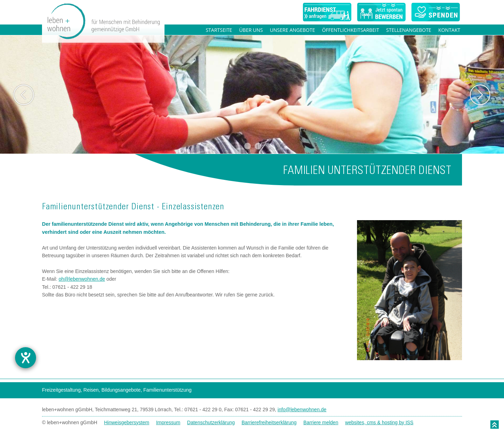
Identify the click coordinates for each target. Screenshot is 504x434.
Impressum (168, 422)
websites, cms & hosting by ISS (379, 422)
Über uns (251, 30)
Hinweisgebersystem (127, 422)
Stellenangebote (409, 30)
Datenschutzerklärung (211, 422)
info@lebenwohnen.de (302, 409)
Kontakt (449, 30)
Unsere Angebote (292, 30)
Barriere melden (321, 422)
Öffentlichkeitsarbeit (351, 30)
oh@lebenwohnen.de (82, 279)
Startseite (219, 30)
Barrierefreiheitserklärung (269, 422)
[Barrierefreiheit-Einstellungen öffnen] (26, 358)
